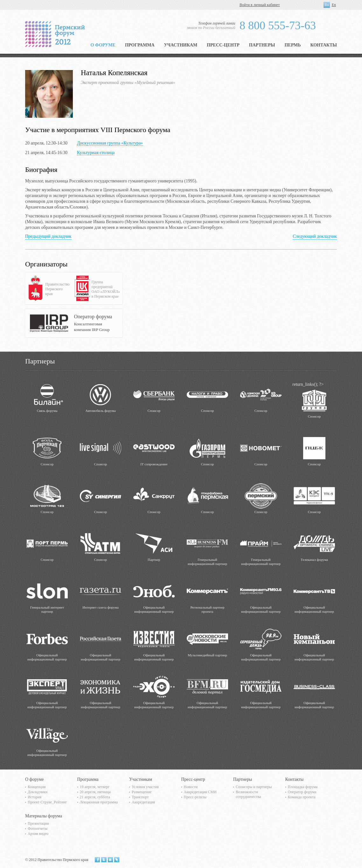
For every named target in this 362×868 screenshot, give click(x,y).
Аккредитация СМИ (200, 792)
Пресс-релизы (195, 797)
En (334, 5)
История (35, 797)
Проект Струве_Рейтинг (47, 802)
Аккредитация (143, 802)
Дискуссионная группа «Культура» (110, 143)
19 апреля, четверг (95, 787)
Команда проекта (302, 797)
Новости (191, 787)
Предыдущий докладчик (48, 236)
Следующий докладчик (315, 236)
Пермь (292, 45)
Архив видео (38, 834)
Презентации (38, 823)
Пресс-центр (223, 45)
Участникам (181, 45)
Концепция (37, 787)
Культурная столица (96, 153)
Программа (140, 45)
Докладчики (38, 792)
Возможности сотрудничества (248, 794)
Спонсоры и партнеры (254, 787)
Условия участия (145, 787)
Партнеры (262, 45)
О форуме (103, 45)
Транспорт (140, 797)
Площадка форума (303, 787)
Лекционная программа (99, 802)
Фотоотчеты (38, 829)
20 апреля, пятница (95, 792)
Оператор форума (302, 792)
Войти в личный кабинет (260, 5)
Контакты (324, 45)
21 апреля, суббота (95, 797)
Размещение (142, 792)
